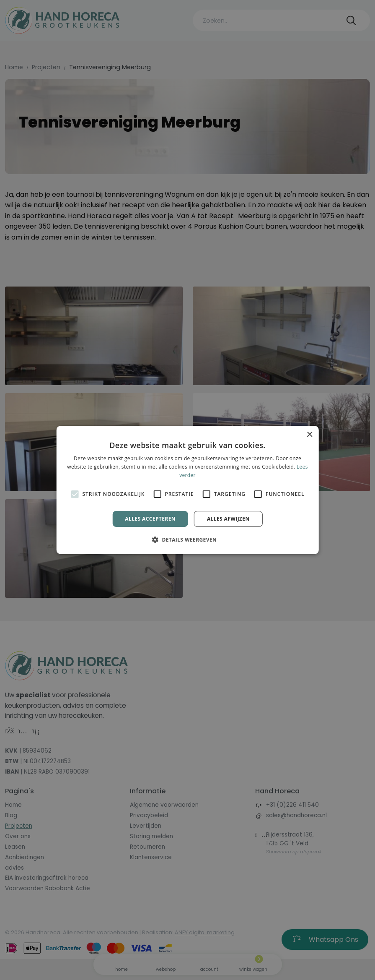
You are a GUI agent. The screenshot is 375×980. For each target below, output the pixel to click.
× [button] (309, 435)
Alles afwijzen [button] (228, 519)
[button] (187, 540)
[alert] (187, 490)
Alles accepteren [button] (150, 519)
